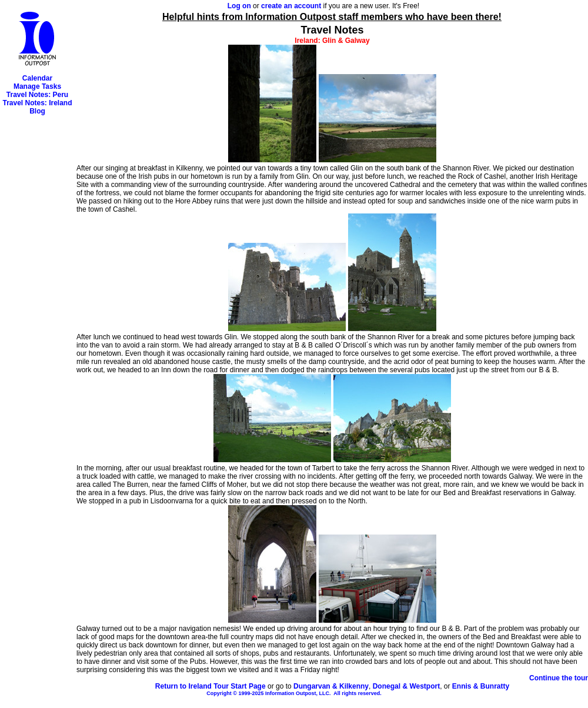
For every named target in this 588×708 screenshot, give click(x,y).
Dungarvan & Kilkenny (331, 686)
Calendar (37, 78)
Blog (37, 111)
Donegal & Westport (406, 686)
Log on (239, 6)
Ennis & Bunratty (481, 686)
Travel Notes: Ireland (37, 103)
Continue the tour (559, 678)
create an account (291, 6)
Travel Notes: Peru (37, 95)
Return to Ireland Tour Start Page (211, 686)
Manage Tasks (37, 86)
